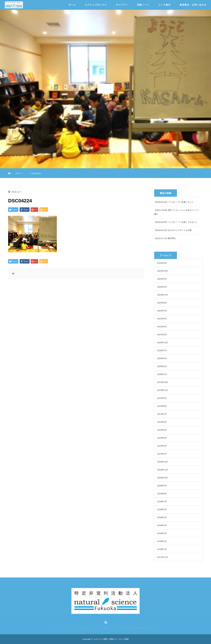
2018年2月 (162, 541)
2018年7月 (162, 501)
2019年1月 (162, 454)
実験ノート (143, 5)
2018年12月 (162, 462)
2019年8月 (162, 406)
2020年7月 (162, 350)
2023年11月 (162, 295)
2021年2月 (162, 334)
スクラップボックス (96, 5)
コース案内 (164, 5)
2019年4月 (162, 430)
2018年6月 (162, 509)
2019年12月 (162, 382)
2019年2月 (162, 446)
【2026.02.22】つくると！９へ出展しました (174, 202)
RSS (106, 622)
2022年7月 (162, 311)
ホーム (72, 5)
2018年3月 (162, 533)
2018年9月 (162, 486)
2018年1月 (162, 549)
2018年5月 (162, 517)
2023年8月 (162, 303)
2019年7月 (162, 414)
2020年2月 (162, 366)
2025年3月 (162, 279)
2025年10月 (162, 271)
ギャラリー (122, 5)
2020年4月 (162, 358)
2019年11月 (162, 390)
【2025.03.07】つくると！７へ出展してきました (176, 222)
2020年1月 (162, 374)
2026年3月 (162, 263)
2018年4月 (162, 525)
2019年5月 (162, 422)
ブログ (18, 173)
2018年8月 (162, 494)
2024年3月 (162, 287)
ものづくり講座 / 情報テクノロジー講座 (111, 639)
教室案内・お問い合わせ (193, 5)
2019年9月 (162, 398)
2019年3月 (162, 438)
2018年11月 (162, 470)
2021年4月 (162, 327)
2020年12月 (162, 342)
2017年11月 (162, 557)
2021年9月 (162, 319)
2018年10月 (162, 478)
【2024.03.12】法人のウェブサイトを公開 (173, 230)
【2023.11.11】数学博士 (165, 238)
